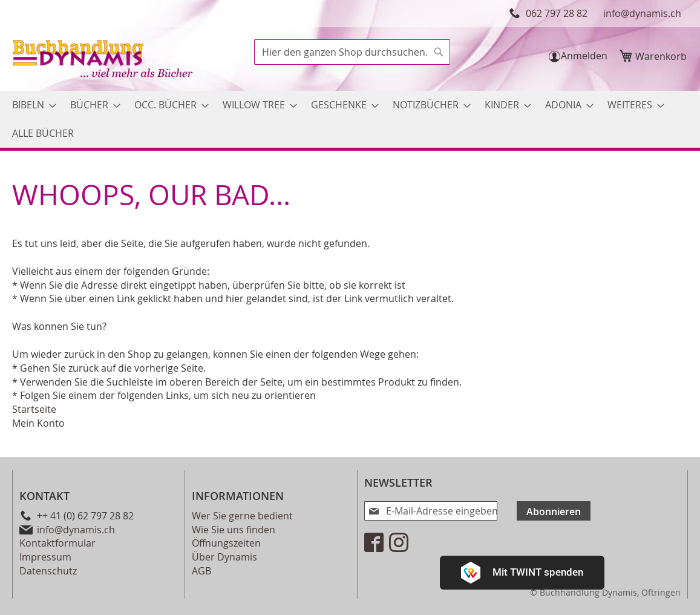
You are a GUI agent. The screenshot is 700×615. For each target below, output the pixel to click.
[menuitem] (31, 105)
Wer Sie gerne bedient (242, 516)
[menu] (350, 119)
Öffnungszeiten (226, 543)
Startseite (34, 409)
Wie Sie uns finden (234, 530)
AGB (201, 571)
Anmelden (584, 56)
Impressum (45, 557)
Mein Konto (38, 423)
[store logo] (104, 60)
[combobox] (352, 52)
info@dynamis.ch (642, 13)
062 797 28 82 (557, 13)
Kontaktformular (57, 543)
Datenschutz (48, 571)
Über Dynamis (224, 557)
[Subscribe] (534, 511)
